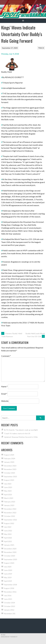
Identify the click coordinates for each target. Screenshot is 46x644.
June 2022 (8, 531)
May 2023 (8, 491)
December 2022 (10, 509)
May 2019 (8, 577)
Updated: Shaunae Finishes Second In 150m (21, 437)
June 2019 (8, 574)
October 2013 (10, 606)
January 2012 (9, 610)
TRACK (41, 48)
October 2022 (10, 516)
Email (4, 394)
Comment (6, 356)
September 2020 (10, 559)
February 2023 (10, 502)
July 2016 (8, 595)
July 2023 (8, 484)
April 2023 (8, 495)
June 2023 (8, 487)
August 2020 (9, 563)
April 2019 (8, 581)
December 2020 (10, 549)
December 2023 (10, 466)
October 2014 (10, 603)
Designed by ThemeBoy (9, 637)
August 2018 (9, 588)
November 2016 (10, 592)
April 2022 (8, 538)
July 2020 (8, 567)
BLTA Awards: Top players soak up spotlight (21, 430)
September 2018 (10, 585)
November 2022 (10, 513)
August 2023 (9, 480)
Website (5, 401)
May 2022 (8, 534)
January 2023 (9, 505)
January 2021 (9, 545)
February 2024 (10, 458)
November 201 (10, 614)
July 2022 (8, 527)
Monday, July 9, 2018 (10, 54)
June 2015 (8, 599)
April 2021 (8, 541)
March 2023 (9, 498)
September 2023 (10, 476)
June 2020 (8, 570)
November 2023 (10, 469)
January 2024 (9, 462)
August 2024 (9, 455)
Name (4, 386)
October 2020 (10, 556)
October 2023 (10, 473)
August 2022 (9, 523)
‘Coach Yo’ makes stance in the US (17, 433)
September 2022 (10, 520)
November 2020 (10, 552)
